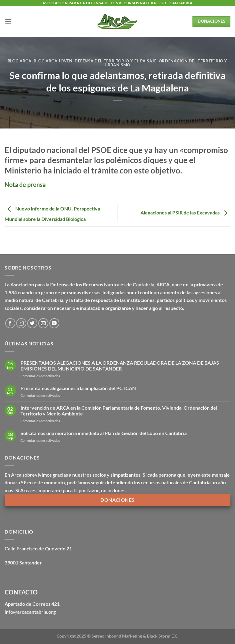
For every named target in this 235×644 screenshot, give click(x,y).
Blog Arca (20, 61)
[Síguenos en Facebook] (10, 323)
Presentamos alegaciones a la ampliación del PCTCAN (78, 388)
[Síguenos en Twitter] (32, 323)
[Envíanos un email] (43, 323)
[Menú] (8, 21)
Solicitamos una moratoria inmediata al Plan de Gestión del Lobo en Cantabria (104, 433)
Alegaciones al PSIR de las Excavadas (185, 212)
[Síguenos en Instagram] (21, 323)
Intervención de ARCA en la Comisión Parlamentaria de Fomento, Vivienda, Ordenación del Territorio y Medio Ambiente (119, 411)
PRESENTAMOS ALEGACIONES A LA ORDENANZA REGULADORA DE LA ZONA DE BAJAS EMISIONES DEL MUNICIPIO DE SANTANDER (120, 366)
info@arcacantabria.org (30, 612)
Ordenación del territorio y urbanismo (166, 63)
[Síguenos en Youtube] (54, 323)
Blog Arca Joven (53, 61)
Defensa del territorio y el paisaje (116, 61)
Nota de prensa (25, 184)
